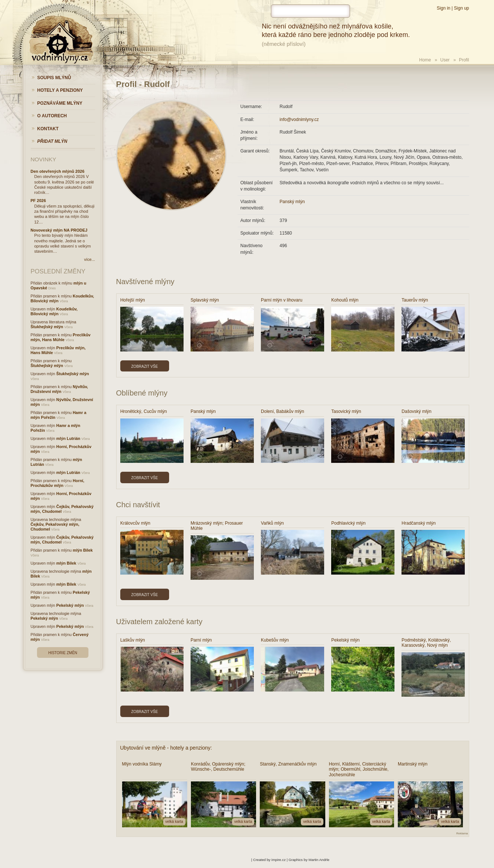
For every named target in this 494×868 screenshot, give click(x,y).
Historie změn (63, 653)
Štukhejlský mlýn (47, 327)
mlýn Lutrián (68, 438)
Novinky (43, 159)
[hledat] (310, 11)
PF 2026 (38, 201)
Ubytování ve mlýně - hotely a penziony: (166, 748)
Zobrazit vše (145, 366)
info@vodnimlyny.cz (299, 120)
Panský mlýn (292, 202)
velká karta (174, 822)
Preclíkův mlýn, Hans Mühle (61, 337)
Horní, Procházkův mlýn (58, 483)
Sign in (443, 8)
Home (425, 60)
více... (89, 259)
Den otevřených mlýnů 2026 (58, 171)
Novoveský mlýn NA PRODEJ (59, 230)
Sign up (462, 8)
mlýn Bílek (83, 550)
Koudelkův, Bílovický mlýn (54, 311)
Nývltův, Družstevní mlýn (59, 389)
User (445, 60)
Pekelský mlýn (70, 605)
